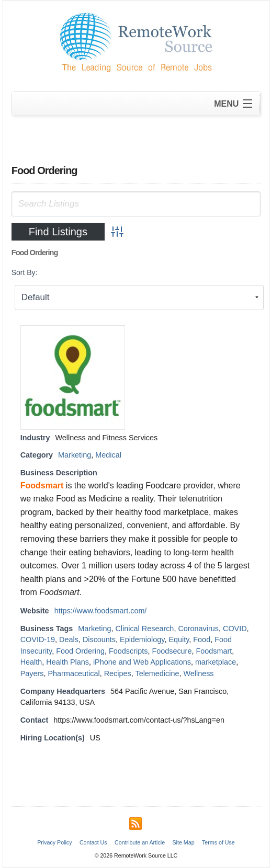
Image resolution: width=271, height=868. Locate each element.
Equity (179, 639)
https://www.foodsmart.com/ (101, 611)
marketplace (216, 662)
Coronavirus (198, 629)
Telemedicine (157, 673)
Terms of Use (218, 842)
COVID (235, 629)
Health (31, 662)
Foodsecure (172, 651)
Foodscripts (128, 651)
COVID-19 (38, 639)
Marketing (75, 455)
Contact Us (93, 842)
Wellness (198, 673)
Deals (69, 639)
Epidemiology (142, 639)
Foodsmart (214, 651)
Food (202, 639)
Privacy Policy (54, 842)
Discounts (99, 639)
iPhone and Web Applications (142, 662)
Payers (32, 673)
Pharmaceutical (74, 673)
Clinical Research (144, 629)
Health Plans (67, 662)
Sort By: (25, 272)
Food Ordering (80, 651)
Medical (108, 455)
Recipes (118, 673)
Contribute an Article (140, 842)
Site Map (184, 842)
